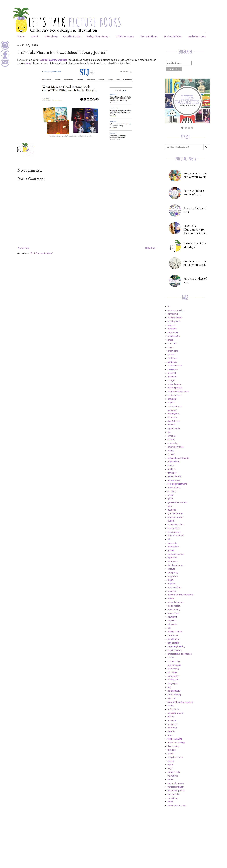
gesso (171, 495)
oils (169, 628)
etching (171, 454)
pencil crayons (175, 650)
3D (169, 306)
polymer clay (174, 661)
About (35, 36)
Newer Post (24, 248)
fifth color (172, 473)
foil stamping (174, 480)
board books (174, 336)
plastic (171, 658)
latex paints (173, 547)
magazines (173, 576)
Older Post (150, 248)
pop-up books (174, 665)
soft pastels (173, 709)
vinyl (170, 768)
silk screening (174, 694)
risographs (173, 683)
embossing (173, 443)
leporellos (172, 558)
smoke (171, 705)
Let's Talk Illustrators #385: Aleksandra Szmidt (196, 229)
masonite (172, 591)
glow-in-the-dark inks (178, 502)
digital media (174, 428)
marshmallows (175, 587)
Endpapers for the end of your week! (195, 175)
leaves (171, 550)
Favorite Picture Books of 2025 (194, 192)
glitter (170, 499)
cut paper (172, 410)
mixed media (174, 606)
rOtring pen (173, 680)
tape (170, 735)
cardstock (172, 362)
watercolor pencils (176, 791)
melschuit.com (197, 36)
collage (171, 380)
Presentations (149, 36)
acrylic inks (173, 314)
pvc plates (173, 672)
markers (172, 584)
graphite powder (175, 517)
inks (170, 539)
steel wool (172, 728)
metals (171, 598)
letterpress (173, 561)
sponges (172, 720)
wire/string (173, 798)
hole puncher (174, 532)
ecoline (171, 439)
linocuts (171, 569)
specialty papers (175, 713)
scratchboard (174, 691)
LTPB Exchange (125, 36)
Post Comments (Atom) (42, 253)
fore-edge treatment (177, 484)
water (170, 779)
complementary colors (178, 391)
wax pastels (173, 794)
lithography (173, 572)
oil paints (172, 621)
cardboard (173, 358)
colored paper (174, 384)
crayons (171, 402)
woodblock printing (177, 805)
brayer (171, 347)
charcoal (172, 373)
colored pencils (175, 388)
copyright (172, 399)
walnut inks (173, 776)
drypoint (171, 436)
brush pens (173, 351)
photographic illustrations (180, 654)
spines (171, 717)
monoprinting (174, 609)
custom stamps (175, 406)
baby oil (171, 325)
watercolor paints (176, 783)
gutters (171, 521)
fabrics (171, 465)
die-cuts (171, 425)
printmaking (173, 669)
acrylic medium (175, 318)
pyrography (173, 676)
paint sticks (173, 635)
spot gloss (173, 724)
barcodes (172, 329)
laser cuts (172, 543)
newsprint (172, 617)
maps (170, 580)
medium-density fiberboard (181, 595)
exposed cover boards (178, 458)
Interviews (51, 36)
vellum (171, 761)
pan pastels (173, 643)
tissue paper (174, 746)
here (28, 63)
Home (21, 36)
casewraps (173, 369)
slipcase (172, 698)
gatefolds (172, 491)
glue (170, 506)
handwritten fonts (176, 524)
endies (171, 451)
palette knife (174, 639)
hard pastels (174, 528)
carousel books (175, 366)
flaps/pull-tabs (174, 476)
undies (171, 754)
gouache (172, 510)
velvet (170, 765)
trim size (172, 750)
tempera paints (175, 739)
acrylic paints (174, 321)
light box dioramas (176, 565)
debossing (173, 417)
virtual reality (174, 772)
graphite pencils (175, 513)
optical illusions (175, 632)
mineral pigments (176, 602)
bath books (173, 332)
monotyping (173, 613)
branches (172, 343)
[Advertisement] (187, 830)
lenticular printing (176, 554)
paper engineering (176, 646)
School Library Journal (54, 60)
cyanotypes (173, 414)
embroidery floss (176, 447)
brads (170, 340)
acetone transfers (176, 310)
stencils (171, 731)
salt (169, 687)
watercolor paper (176, 787)
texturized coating (176, 742)
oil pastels (172, 624)
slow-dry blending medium (180, 702)
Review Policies (173, 36)
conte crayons (174, 395)
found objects (174, 488)
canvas (171, 355)
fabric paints (174, 462)
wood (170, 802)
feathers (172, 469)
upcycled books (175, 757)
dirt (169, 432)
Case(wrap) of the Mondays (195, 245)
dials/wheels (174, 421)
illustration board (176, 536)
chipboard (172, 377)
